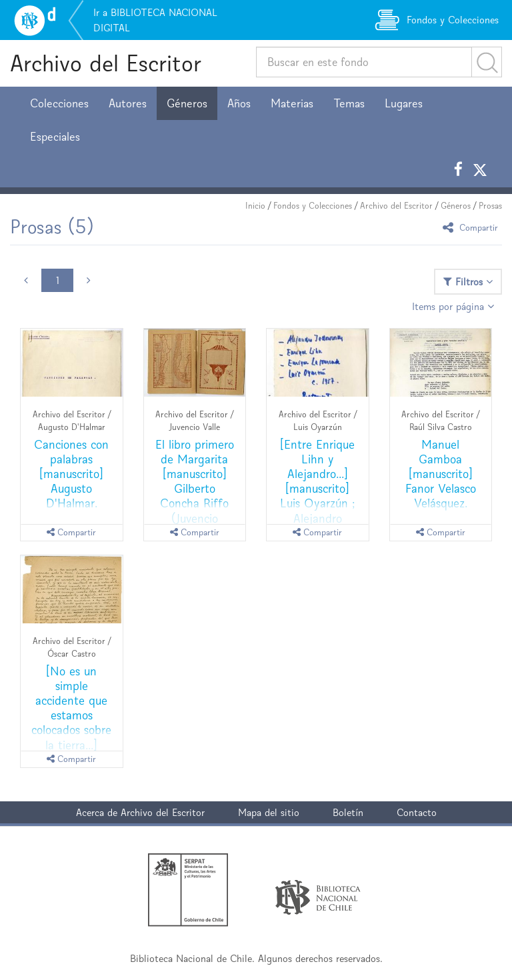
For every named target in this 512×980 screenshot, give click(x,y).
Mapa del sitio (269, 812)
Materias (292, 103)
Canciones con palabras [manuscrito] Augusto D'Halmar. (71, 474)
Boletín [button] (348, 812)
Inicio (255, 206)
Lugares (404, 103)
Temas (349, 103)
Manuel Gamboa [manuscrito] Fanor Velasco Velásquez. (441, 474)
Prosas (490, 206)
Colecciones (59, 103)
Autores (128, 103)
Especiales (55, 137)
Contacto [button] (417, 812)
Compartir (472, 227)
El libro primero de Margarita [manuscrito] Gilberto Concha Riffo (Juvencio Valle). (195, 488)
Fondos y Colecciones (313, 206)
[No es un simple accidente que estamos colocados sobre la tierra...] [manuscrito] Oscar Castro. (71, 723)
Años (239, 103)
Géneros (187, 103)
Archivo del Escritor (106, 63)
